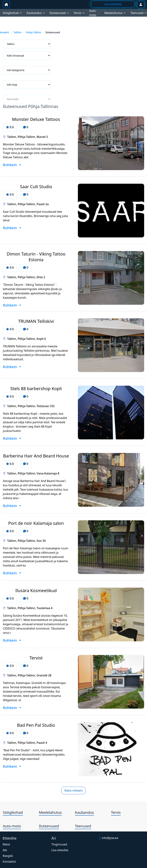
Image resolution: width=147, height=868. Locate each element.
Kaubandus (85, 812)
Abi (5, 850)
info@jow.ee (110, 838)
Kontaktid (9, 862)
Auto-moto (12, 826)
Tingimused (59, 844)
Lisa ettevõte (60, 850)
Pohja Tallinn (33, 32)
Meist (6, 844)
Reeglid (8, 856)
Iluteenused (49, 826)
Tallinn (18, 32)
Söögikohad (13, 812)
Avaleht (5, 32)
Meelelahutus (50, 812)
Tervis (116, 812)
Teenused (83, 826)
